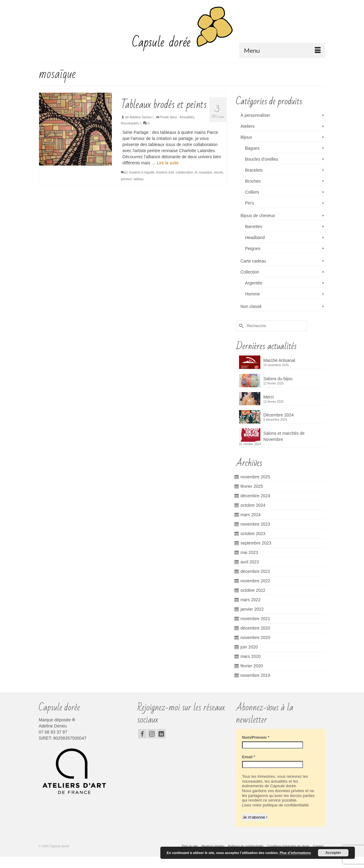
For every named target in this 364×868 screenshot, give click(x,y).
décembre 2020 (255, 628)
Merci (269, 397)
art (126, 172)
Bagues (252, 148)
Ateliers (248, 126)
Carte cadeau (253, 261)
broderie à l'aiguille (142, 172)
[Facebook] (142, 734)
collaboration (185, 172)
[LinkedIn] (161, 734)
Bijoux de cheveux (258, 216)
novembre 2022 (255, 581)
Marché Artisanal (279, 360)
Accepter (333, 853)
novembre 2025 (255, 477)
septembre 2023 (256, 543)
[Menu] (282, 50)
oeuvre (218, 172)
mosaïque (205, 172)
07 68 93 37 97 (53, 732)
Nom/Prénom (256, 737)
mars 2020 (251, 656)
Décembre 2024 (279, 415)
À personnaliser (255, 115)
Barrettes (254, 227)
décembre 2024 (255, 496)
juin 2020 (249, 647)
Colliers (252, 192)
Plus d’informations (295, 853)
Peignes (253, 248)
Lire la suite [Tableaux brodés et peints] (168, 163)
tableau (139, 179)
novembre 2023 (255, 524)
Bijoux (246, 137)
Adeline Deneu (141, 117)
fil (196, 172)
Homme (253, 294)
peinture (127, 179)
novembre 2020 (255, 638)
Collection (250, 272)
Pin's (250, 203)
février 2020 (252, 666)
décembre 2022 (255, 571)
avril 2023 (250, 562)
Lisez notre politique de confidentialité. (276, 805)
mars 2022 (251, 600)
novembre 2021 (255, 619)
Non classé (251, 306)
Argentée (254, 283)
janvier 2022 (252, 609)
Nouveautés (130, 123)
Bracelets (254, 170)
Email (249, 757)
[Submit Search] (241, 326)
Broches (253, 181)
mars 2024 (251, 515)
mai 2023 (249, 552)
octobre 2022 (253, 590)
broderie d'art (165, 172)
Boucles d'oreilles (262, 159)
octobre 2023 (253, 534)
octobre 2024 (253, 505)
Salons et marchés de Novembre (284, 436)
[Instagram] (152, 734)
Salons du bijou (278, 379)
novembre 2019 (255, 675)
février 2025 (252, 486)
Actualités (187, 117)
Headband (255, 238)
